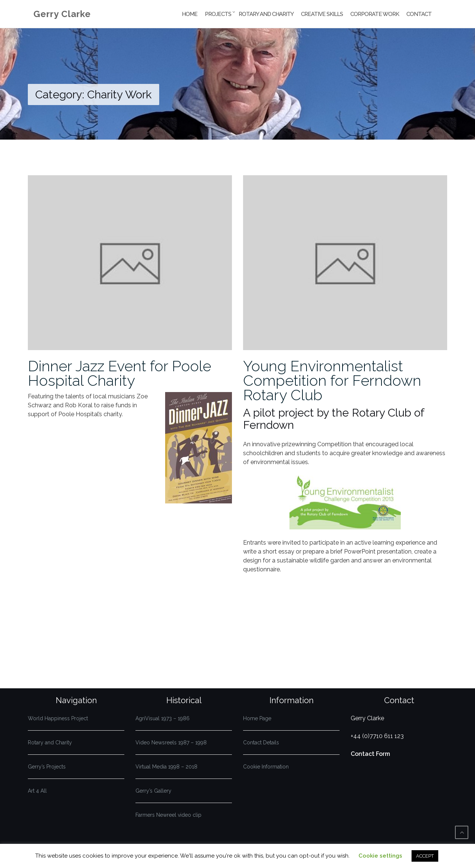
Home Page (257, 718)
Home (190, 14)
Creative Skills (322, 14)
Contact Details (261, 743)
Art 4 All (37, 791)
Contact (419, 14)
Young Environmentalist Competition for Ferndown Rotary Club (332, 380)
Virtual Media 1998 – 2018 (166, 767)
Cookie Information (266, 767)
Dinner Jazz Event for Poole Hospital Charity (119, 373)
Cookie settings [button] (380, 856)
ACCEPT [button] (425, 856)
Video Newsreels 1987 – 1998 (171, 743)
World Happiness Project (58, 718)
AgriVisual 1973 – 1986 (163, 718)
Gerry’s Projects (47, 767)
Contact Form (370, 754)
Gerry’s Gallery (153, 791)
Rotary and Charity (266, 14)
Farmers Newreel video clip (168, 815)
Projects (218, 14)
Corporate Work (375, 14)
